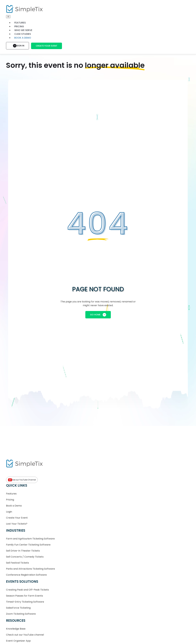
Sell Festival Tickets (17, 563)
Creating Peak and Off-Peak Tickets (27, 590)
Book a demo (23, 38)
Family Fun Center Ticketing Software (28, 545)
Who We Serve (23, 30)
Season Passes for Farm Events (24, 596)
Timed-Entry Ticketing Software (25, 602)
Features (20, 23)
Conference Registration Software (26, 575)
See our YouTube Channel (22, 480)
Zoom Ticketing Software (21, 614)
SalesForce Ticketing (18, 608)
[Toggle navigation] (8, 17)
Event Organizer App (18, 641)
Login (9, 512)
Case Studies (23, 34)
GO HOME (98, 315)
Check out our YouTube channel (25, 635)
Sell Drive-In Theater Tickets (23, 551)
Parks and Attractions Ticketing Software (30, 569)
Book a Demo (14, 506)
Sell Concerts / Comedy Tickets (25, 557)
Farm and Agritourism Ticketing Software (30, 539)
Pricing (19, 26)
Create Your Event (47, 46)
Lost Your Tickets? (17, 524)
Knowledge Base (16, 629)
